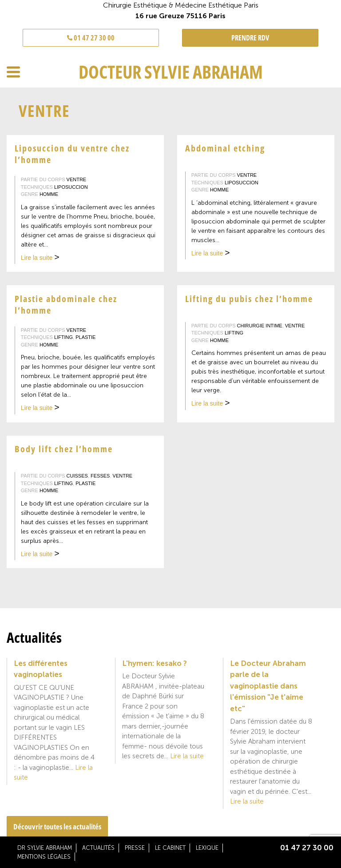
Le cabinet (170, 848)
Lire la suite (40, 259)
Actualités (98, 848)
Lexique (207, 848)
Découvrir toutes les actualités (57, 826)
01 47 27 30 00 (91, 38)
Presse (135, 848)
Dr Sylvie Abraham (45, 848)
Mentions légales (44, 857)
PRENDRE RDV (250, 38)
